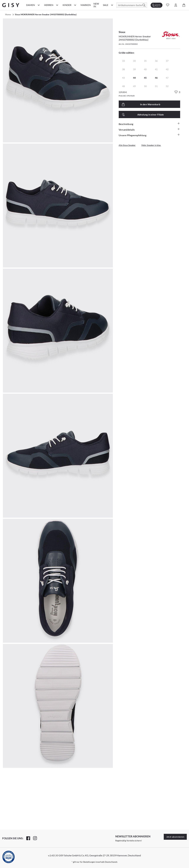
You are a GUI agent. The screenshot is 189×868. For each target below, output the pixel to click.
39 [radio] (134, 69)
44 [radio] (134, 78)
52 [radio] (167, 86)
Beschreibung (149, 124)
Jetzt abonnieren (175, 837)
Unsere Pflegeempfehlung (149, 135)
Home (8, 14)
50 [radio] (145, 86)
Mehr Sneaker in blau (151, 145)
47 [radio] (167, 78)
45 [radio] (145, 78)
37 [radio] (167, 61)
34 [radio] (134, 61)
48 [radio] (123, 86)
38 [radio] (123, 69)
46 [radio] (156, 78)
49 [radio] (134, 86)
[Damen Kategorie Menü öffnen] (39, 5)
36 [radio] (156, 61)
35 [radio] (145, 61)
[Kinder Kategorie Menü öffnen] (75, 5)
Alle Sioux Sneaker (127, 145)
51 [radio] (156, 86)
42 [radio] (167, 69)
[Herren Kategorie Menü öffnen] (57, 5)
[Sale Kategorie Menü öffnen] (112, 5)
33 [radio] (123, 61)
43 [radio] (123, 78)
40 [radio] (145, 69)
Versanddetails (149, 130)
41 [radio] (156, 69)
